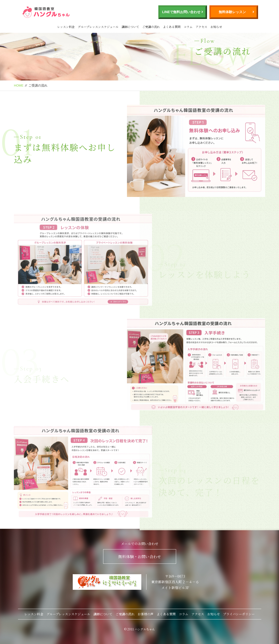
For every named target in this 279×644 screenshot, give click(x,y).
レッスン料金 (66, 27)
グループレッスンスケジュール (98, 27)
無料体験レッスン (232, 12)
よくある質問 (172, 27)
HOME (19, 85)
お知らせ (216, 27)
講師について (130, 27)
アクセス (201, 27)
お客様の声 (146, 614)
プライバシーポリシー (239, 614)
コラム (188, 27)
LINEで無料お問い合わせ (181, 12)
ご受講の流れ (151, 27)
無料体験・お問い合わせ (140, 557)
